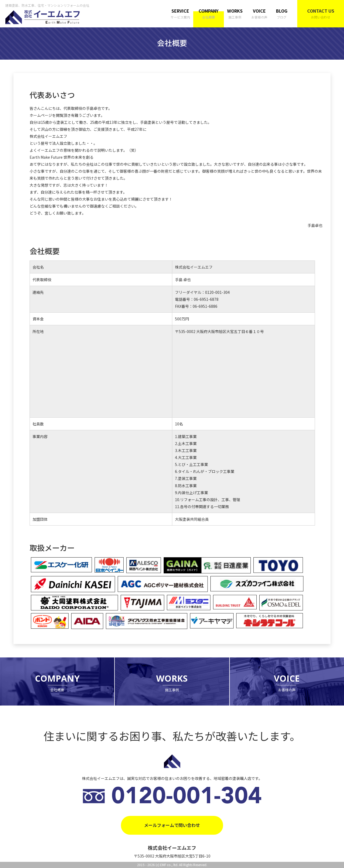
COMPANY (209, 14)
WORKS (235, 14)
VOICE (259, 14)
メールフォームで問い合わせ (172, 825)
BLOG (282, 14)
